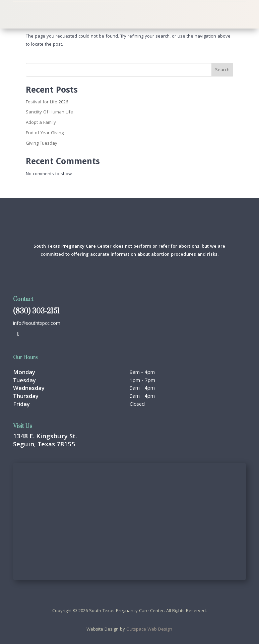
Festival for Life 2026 (47, 102)
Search (222, 70)
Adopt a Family (41, 123)
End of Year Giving (45, 133)
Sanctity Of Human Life (49, 112)
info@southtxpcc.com (37, 324)
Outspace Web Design (149, 630)
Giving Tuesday (42, 144)
